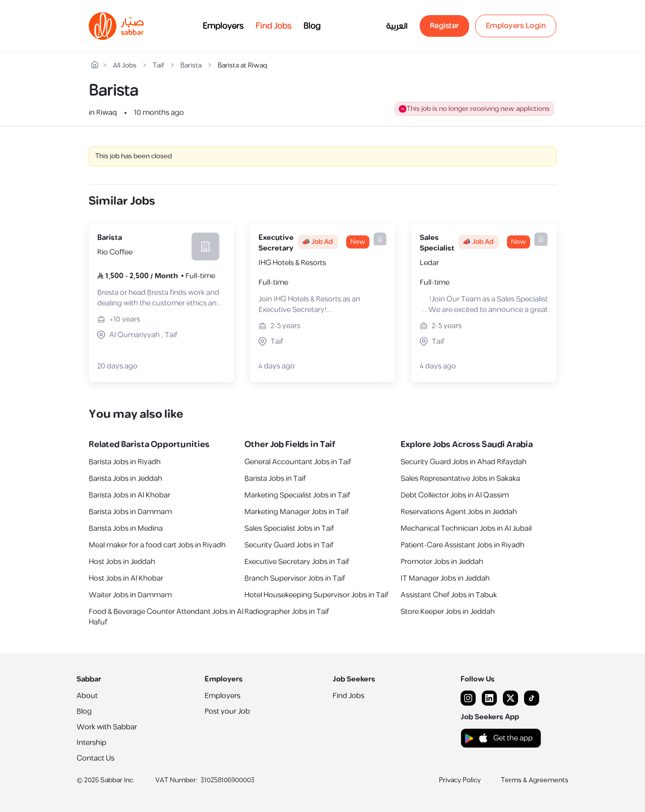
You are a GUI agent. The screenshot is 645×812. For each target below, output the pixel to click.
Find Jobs (273, 26)
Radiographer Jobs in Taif (287, 612)
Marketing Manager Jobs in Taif (297, 512)
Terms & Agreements (535, 780)
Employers (223, 26)
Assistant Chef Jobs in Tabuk (449, 595)
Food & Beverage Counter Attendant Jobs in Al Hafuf (166, 617)
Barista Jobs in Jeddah (125, 479)
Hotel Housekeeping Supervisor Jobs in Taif (316, 595)
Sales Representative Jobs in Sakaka (460, 479)
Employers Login (516, 26)
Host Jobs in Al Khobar (126, 578)
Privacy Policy (460, 780)
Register (444, 26)
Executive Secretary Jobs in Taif (297, 562)
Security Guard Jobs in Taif (289, 545)
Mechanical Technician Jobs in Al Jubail (466, 528)
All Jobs (125, 66)
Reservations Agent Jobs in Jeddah (459, 512)
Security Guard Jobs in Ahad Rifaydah (464, 462)
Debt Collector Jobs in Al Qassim (455, 495)
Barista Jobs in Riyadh (125, 462)
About (87, 696)
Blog (312, 26)
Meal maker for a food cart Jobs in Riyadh (157, 545)
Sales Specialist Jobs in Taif (289, 528)
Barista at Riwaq (242, 66)
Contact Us (95, 758)
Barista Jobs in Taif (275, 479)
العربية (397, 26)
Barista (191, 66)
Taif (158, 66)
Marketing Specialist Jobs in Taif (297, 495)
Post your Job (227, 711)
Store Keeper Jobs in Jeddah (448, 612)
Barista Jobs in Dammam (130, 512)
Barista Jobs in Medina (126, 528)
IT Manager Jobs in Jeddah (445, 578)
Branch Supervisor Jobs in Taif (295, 578)
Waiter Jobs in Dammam (130, 595)
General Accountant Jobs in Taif (298, 462)
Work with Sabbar (107, 727)
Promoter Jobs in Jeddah (442, 562)
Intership (91, 743)
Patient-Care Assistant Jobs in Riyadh (463, 545)
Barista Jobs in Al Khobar (130, 495)
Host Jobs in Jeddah (122, 562)
